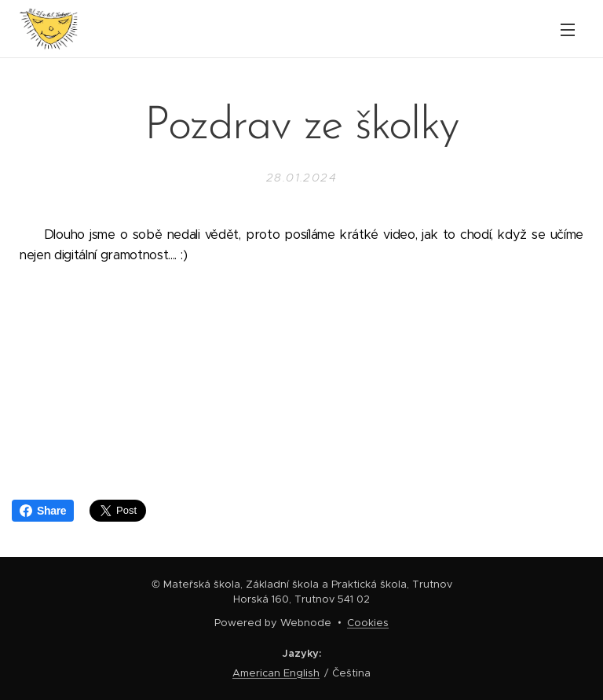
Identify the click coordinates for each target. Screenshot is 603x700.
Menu (568, 30)
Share (43, 511)
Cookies (368, 623)
